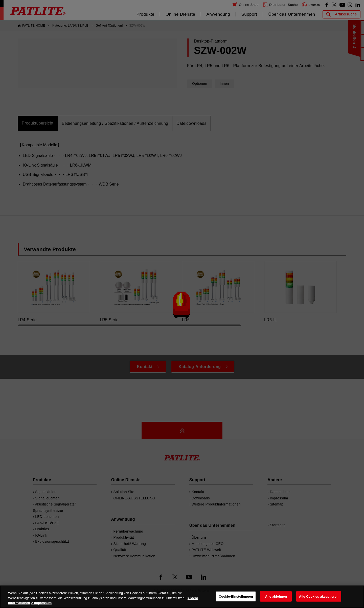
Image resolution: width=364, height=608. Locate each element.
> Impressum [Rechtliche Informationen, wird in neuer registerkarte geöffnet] (42, 603)
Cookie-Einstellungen (236, 596)
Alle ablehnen (276, 596)
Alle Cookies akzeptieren (319, 596)
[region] (182, 597)
